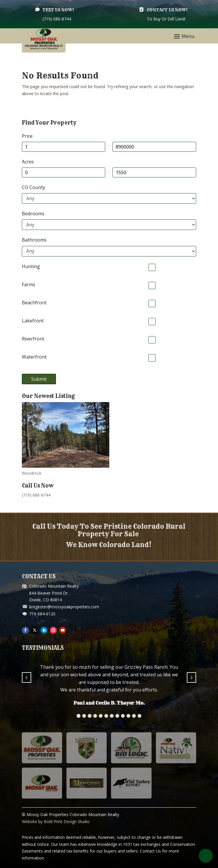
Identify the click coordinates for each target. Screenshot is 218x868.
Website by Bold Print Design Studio (56, 821)
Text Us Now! (58, 10)
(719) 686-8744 (36, 495)
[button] (79, 716)
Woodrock (32, 473)
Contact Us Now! (167, 10)
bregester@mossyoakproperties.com (64, 607)
